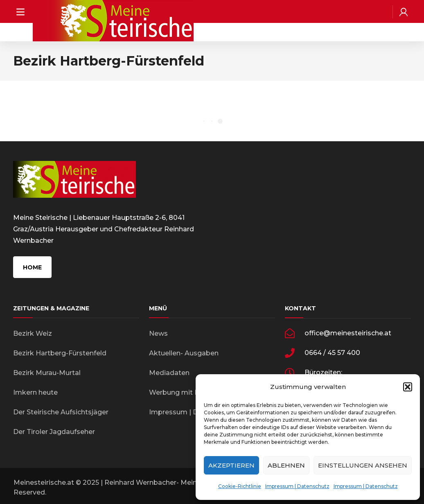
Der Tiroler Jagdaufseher (54, 432)
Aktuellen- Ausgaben (184, 353)
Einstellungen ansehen (363, 465)
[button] (408, 387)
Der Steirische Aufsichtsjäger (61, 412)
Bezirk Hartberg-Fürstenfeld (60, 353)
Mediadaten (169, 373)
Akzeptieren (231, 465)
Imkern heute (35, 392)
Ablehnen (286, 465)
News (158, 333)
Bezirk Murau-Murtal (47, 373)
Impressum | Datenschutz (297, 486)
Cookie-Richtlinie (240, 486)
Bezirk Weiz (33, 333)
